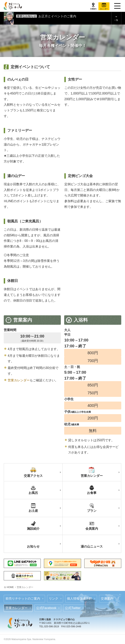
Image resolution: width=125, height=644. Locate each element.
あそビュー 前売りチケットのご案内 (22, 576)
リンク (54, 599)
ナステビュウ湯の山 (13, 6)
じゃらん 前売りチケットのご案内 (103, 563)
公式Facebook (46, 608)
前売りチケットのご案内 (23, 599)
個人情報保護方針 (80, 599)
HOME (10, 587)
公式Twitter (73, 608)
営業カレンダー (19, 380)
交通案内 (107, 599)
